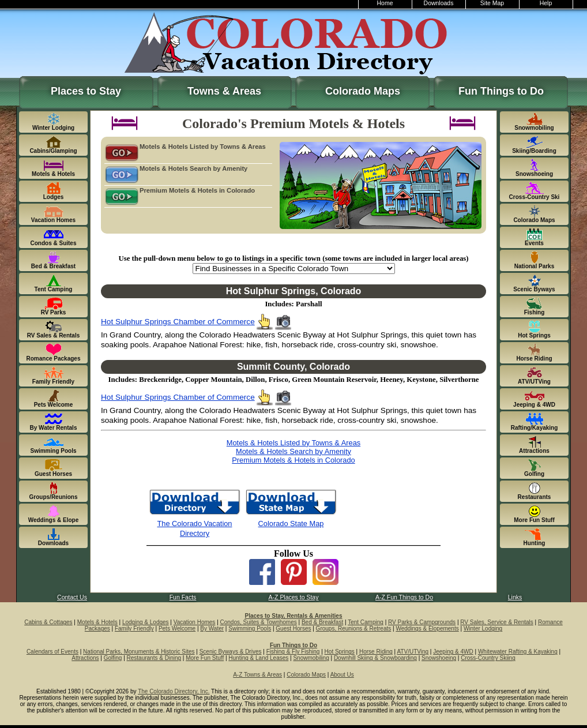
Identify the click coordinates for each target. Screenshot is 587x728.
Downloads (439, 3)
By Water (212, 628)
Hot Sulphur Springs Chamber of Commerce (178, 322)
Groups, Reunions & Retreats (354, 628)
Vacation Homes (195, 622)
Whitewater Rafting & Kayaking (518, 652)
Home (385, 3)
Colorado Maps (363, 91)
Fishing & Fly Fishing (293, 652)
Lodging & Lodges (146, 622)
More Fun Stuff (205, 658)
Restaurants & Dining (154, 658)
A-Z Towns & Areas (257, 675)
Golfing (113, 658)
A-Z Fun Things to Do (404, 597)
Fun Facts (183, 597)
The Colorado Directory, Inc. (174, 691)
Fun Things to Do (501, 91)
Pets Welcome (177, 628)
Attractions (85, 658)
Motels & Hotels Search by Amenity (176, 169)
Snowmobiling (311, 658)
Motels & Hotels (97, 622)
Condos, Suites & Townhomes (259, 622)
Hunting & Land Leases (258, 658)
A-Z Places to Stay (294, 597)
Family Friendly (134, 628)
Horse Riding (376, 652)
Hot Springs (340, 652)
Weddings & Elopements (427, 628)
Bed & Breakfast (322, 622)
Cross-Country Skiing (488, 658)
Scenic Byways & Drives (231, 652)
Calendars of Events (52, 652)
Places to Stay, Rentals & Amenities (294, 616)
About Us (342, 675)
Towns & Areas (224, 91)
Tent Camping (366, 622)
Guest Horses (293, 628)
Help (546, 3)
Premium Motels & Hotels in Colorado (180, 191)
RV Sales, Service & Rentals (497, 622)
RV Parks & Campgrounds (422, 622)
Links (515, 597)
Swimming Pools (250, 628)
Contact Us (72, 597)
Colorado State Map (291, 524)
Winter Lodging (483, 628)
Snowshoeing (439, 658)
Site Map (492, 3)
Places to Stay (86, 91)
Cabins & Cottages (48, 622)
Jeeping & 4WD (453, 652)
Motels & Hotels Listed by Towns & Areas (185, 147)
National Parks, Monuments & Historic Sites (139, 652)
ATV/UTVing (413, 652)
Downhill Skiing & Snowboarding (375, 658)
